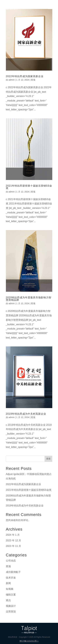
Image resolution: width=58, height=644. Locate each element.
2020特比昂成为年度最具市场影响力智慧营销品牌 (29, 299)
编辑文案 (11, 595)
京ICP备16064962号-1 (29, 641)
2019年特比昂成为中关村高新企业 (26, 414)
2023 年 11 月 (14, 546)
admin (11, 80)
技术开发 (11, 578)
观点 (8, 600)
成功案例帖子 (13, 572)
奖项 (33, 80)
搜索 (48, 459)
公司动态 (11, 561)
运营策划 (11, 611)
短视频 (10, 589)
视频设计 (11, 606)
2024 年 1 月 (13, 535)
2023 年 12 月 (14, 540)
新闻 (8, 583)
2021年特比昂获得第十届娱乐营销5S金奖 (29, 187)
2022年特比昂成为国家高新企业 (25, 76)
